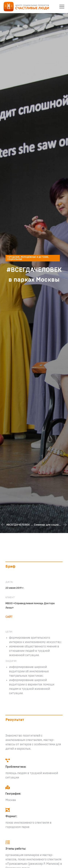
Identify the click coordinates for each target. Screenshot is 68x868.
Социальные (15, 259)
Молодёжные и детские (35, 257)
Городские (14, 257)
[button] (62, 7)
